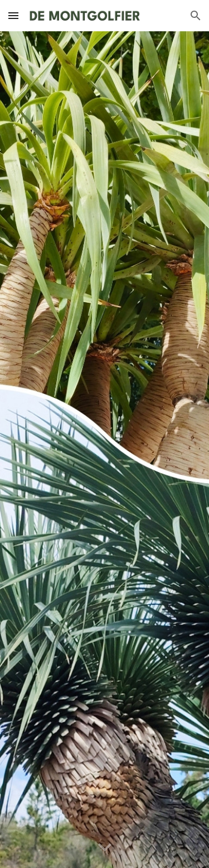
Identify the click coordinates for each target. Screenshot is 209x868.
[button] (13, 15)
